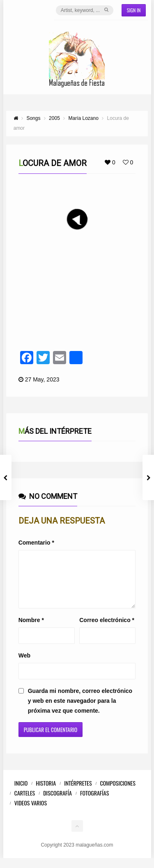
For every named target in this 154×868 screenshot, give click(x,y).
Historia (46, 793)
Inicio (21, 793)
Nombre (31, 630)
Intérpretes (78, 793)
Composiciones (118, 793)
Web (24, 665)
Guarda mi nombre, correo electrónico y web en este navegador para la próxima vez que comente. (80, 711)
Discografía (57, 803)
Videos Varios (31, 813)
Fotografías (94, 803)
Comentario (36, 543)
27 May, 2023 (42, 379)
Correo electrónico (107, 630)
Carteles (25, 803)
